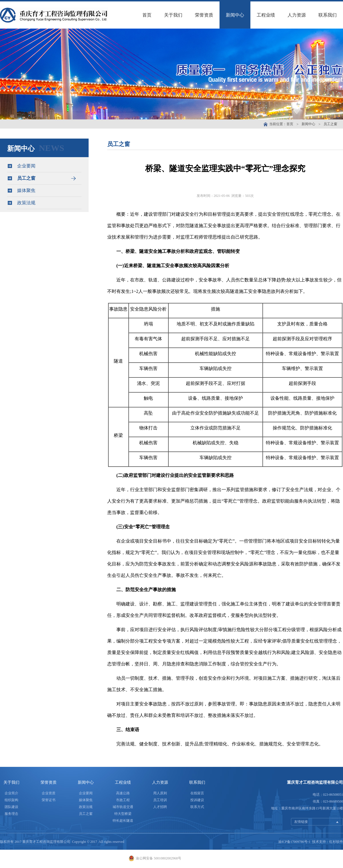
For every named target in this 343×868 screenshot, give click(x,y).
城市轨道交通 (123, 807)
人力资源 (297, 15)
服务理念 (11, 814)
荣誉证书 (49, 800)
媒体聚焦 (44, 190)
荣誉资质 (204, 15)
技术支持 (319, 842)
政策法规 (44, 203)
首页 (147, 15)
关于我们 (173, 15)
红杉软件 (336, 842)
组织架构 (11, 800)
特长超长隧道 (123, 821)
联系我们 (328, 15)
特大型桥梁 (123, 814)
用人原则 (160, 793)
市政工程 (123, 800)
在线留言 (197, 793)
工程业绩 (266, 15)
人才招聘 (160, 807)
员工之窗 (330, 124)
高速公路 (123, 793)
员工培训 (160, 800)
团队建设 (11, 807)
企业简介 (11, 793)
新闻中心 (235, 15)
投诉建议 (197, 800)
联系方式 (197, 807)
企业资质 (49, 793)
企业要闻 (44, 166)
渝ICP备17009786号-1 (294, 842)
